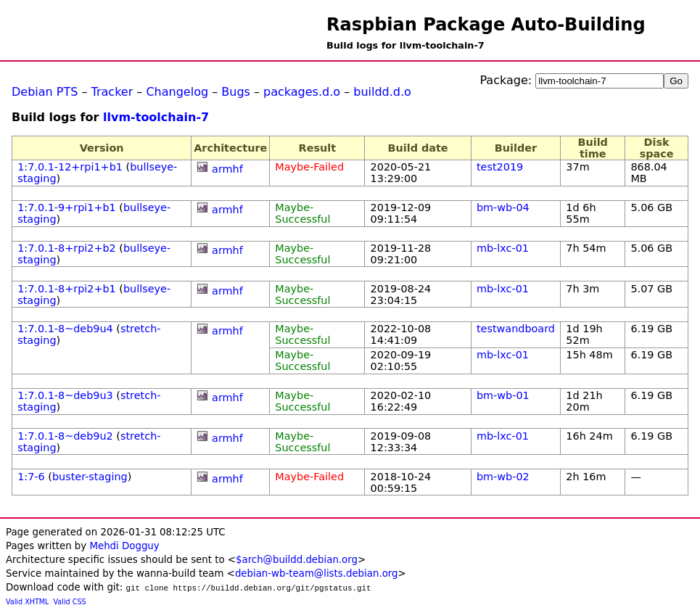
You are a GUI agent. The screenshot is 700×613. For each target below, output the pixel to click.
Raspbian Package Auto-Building (486, 25)
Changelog (177, 92)
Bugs (236, 92)
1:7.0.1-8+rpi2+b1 (67, 289)
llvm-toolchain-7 (156, 117)
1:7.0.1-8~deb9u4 (65, 329)
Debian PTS (45, 92)
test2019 (500, 167)
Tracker (112, 92)
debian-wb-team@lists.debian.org (317, 573)
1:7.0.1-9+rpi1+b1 (67, 207)
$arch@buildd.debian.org (297, 560)
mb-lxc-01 (503, 248)
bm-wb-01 (503, 395)
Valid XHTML (27, 602)
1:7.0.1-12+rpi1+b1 (70, 167)
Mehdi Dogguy (124, 546)
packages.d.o (302, 92)
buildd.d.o (382, 92)
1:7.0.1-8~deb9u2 (65, 436)
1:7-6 (31, 477)
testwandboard (516, 329)
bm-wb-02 (503, 477)
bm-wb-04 (503, 207)
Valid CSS (70, 602)
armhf (227, 169)
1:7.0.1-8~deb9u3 (65, 395)
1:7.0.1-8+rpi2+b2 (67, 248)
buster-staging (90, 477)
